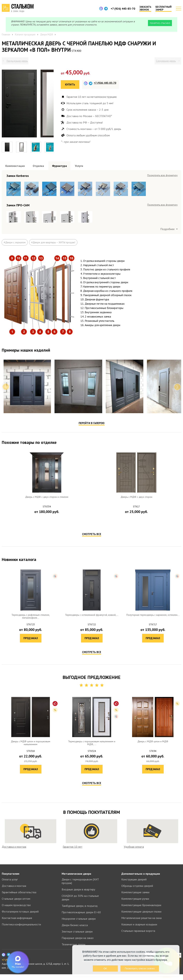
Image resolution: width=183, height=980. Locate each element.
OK (105, 968)
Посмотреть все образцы (164, 175)
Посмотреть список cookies (140, 968)
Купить (70, 85)
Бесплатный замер (164, 8)
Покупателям (11, 879)
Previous (6, 398)
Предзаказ (47, 531)
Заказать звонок (145, 8)
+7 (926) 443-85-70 (123, 9)
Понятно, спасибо (160, 23)
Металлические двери (76, 879)
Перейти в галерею (92, 434)
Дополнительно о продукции (141, 879)
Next (177, 398)
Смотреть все (92, 545)
